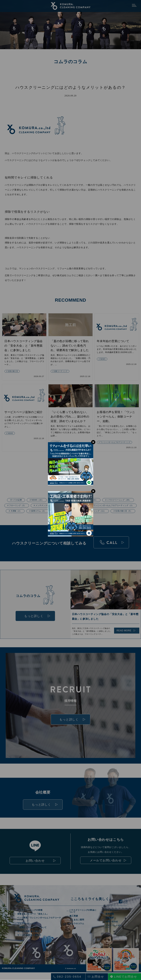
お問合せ (98, 977)
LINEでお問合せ (126, 977)
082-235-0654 (69, 977)
